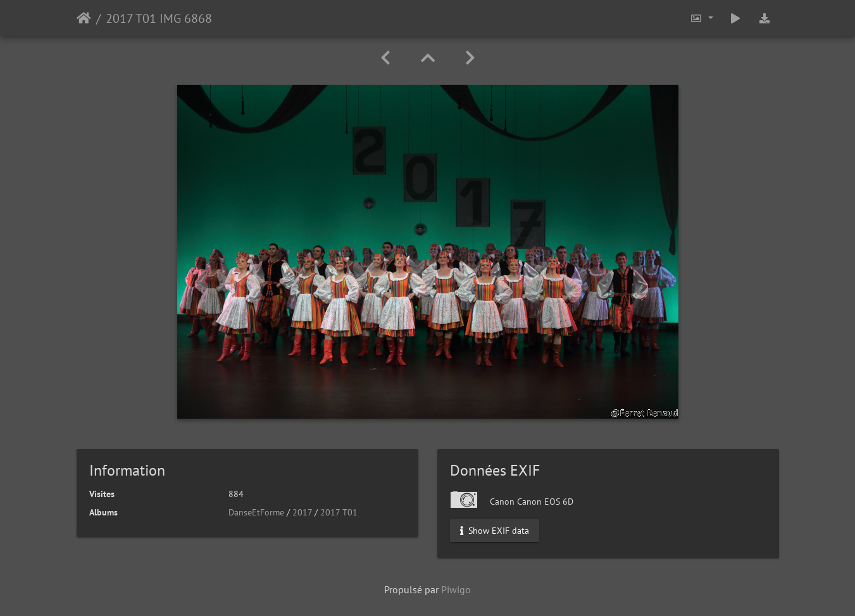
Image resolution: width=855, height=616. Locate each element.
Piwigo (456, 589)
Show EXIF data (495, 531)
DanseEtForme (256, 512)
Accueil (84, 18)
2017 (302, 512)
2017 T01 (339, 512)
